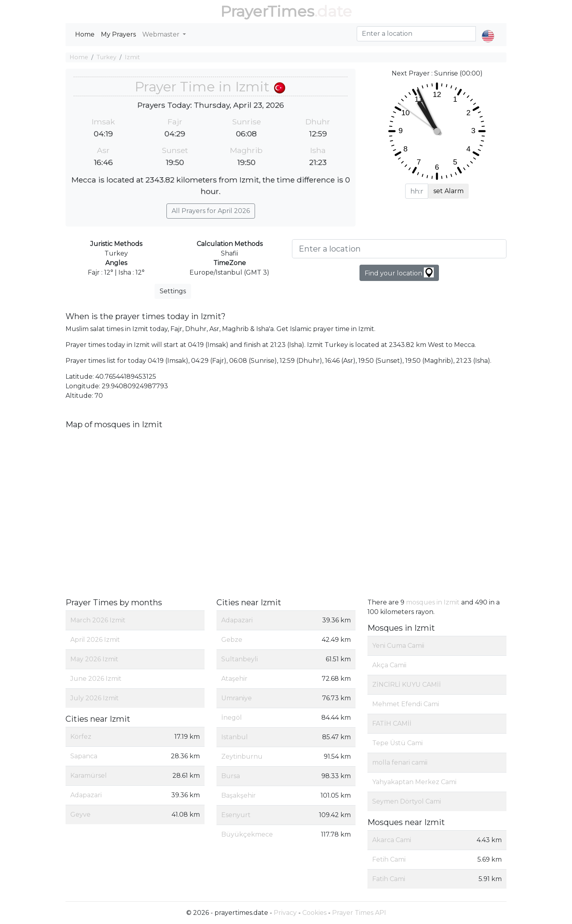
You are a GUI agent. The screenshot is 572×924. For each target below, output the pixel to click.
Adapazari (86, 795)
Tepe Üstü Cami (397, 743)
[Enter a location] (399, 249)
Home (85, 34)
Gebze (232, 640)
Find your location (399, 272)
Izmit (132, 57)
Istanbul (235, 737)
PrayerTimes (267, 11)
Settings (173, 291)
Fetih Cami (389, 859)
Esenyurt (236, 815)
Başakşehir (239, 795)
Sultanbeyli (240, 659)
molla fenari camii (400, 762)
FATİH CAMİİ (392, 724)
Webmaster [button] (162, 34)
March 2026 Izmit (98, 620)
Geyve (80, 815)
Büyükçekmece (247, 834)
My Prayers (118, 34)
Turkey (106, 57)
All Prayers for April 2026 (211, 211)
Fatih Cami (389, 879)
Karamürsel (89, 776)
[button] (488, 29)
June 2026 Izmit (96, 679)
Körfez (81, 737)
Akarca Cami (392, 840)
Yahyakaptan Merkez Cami (414, 782)
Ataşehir (234, 679)
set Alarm (448, 191)
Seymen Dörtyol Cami (407, 801)
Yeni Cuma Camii (398, 646)
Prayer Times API (359, 913)
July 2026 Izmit (95, 698)
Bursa (231, 776)
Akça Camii (389, 665)
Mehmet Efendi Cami (406, 704)
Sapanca (84, 756)
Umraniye (237, 698)
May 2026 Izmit (94, 659)
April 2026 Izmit (95, 640)
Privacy (285, 913)
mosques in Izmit (433, 602)
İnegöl (232, 718)
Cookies (314, 913)
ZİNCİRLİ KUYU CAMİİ (407, 685)
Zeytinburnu (242, 756)
